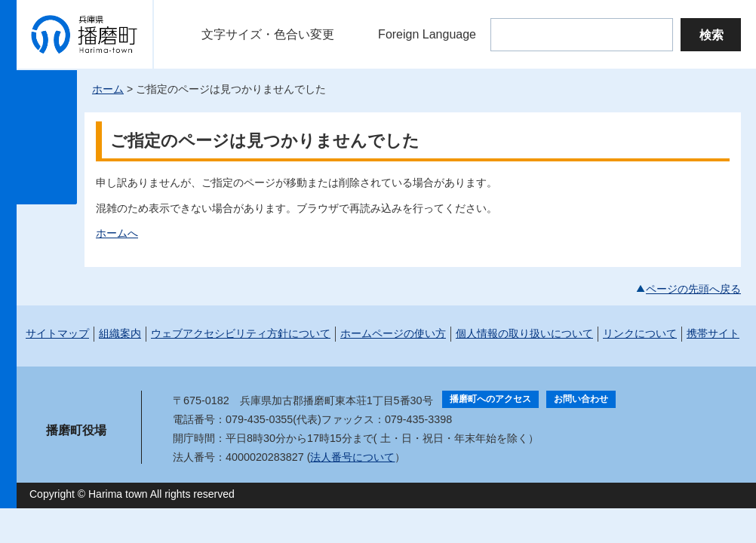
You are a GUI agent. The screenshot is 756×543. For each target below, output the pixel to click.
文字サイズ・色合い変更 (268, 34)
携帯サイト (713, 333)
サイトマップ (57, 333)
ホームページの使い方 (393, 333)
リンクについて (640, 333)
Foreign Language (427, 34)
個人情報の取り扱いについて (524, 333)
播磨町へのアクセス (490, 399)
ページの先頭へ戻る (693, 289)
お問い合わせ (581, 399)
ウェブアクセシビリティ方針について (241, 333)
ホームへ (117, 233)
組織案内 (120, 333)
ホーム (108, 89)
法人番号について (352, 457)
